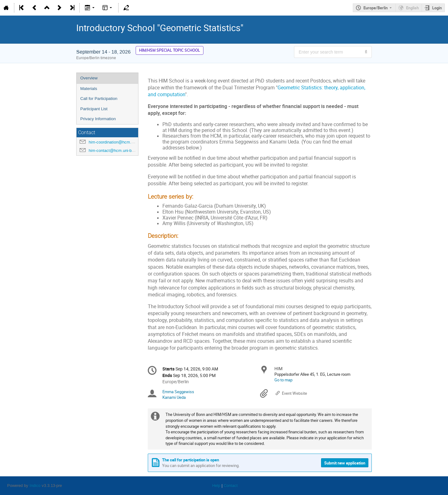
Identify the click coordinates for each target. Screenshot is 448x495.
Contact (231, 486)
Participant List (94, 109)
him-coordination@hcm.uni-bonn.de (120, 142)
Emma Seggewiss (178, 392)
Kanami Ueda (174, 397)
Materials (89, 89)
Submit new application (345, 463)
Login (437, 8)
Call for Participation (99, 99)
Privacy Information (98, 119)
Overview (89, 78)
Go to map (283, 380)
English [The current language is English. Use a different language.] (412, 8)
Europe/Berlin (376, 8)
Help (216, 486)
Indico (35, 486)
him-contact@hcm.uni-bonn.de (116, 151)
